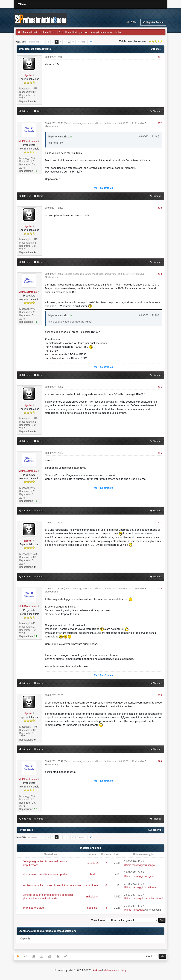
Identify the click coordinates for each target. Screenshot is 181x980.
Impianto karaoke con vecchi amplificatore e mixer (52, 885)
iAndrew (96, 970)
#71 (160, 57)
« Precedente (33, 42)
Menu (22, 4)
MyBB (72, 970)
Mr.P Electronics (28, 141)
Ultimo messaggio (134, 865)
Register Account (153, 22)
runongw (150, 865)
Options (157, 49)
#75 (160, 387)
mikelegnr (92, 897)
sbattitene (92, 885)
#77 (160, 522)
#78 (160, 588)
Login (131, 22)
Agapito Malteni (154, 899)
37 (73, 42)
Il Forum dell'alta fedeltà (34, 32)
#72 (160, 123)
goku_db (92, 908)
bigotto (28, 75)
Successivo (155, 830)
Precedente (26, 830)
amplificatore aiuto (34, 908)
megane (150, 876)
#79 (160, 695)
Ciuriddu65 (92, 863)
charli (92, 874)
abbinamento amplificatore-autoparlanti (46, 874)
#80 (160, 761)
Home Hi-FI (55, 32)
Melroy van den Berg (115, 970)
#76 (160, 453)
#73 (160, 208)
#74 (160, 274)
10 (65, 42)
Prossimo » (82, 42)
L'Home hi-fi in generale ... (77, 32)
